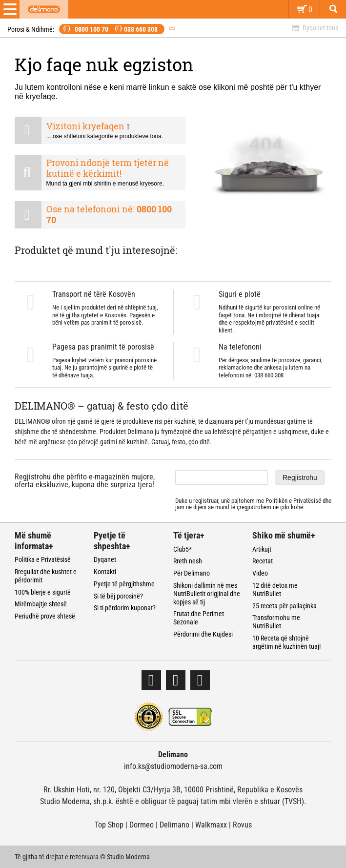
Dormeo (142, 825)
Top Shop (109, 825)
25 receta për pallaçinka (285, 606)
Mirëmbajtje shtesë (41, 604)
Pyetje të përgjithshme (124, 584)
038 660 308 (141, 29)
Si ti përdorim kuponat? (125, 608)
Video (260, 573)
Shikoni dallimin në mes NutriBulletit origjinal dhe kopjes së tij (207, 594)
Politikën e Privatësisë (293, 501)
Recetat (263, 561)
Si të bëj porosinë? (118, 596)
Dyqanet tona (321, 28)
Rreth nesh (188, 561)
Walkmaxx (211, 825)
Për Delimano (192, 573)
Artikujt (262, 549)
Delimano (174, 825)
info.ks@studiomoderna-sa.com (173, 766)
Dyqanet (105, 559)
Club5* (183, 549)
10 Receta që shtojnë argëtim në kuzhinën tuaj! (286, 642)
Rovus (242, 825)
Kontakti (105, 572)
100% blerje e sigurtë (43, 592)
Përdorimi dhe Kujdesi (203, 634)
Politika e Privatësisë (43, 559)
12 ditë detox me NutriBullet (275, 589)
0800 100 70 (92, 29)
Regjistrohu (300, 477)
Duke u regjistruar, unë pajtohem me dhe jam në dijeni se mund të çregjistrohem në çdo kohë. (253, 504)
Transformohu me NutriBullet (276, 622)
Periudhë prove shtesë (45, 616)
